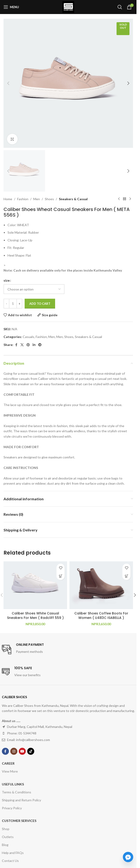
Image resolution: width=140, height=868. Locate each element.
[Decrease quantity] (6, 304)
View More (10, 771)
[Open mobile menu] (11, 7)
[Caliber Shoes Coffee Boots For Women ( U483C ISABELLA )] (101, 585)
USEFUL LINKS (13, 784)
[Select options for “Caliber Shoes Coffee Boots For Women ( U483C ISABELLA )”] (127, 576)
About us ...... (11, 721)
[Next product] (130, 199)
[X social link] (22, 345)
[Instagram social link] (14, 751)
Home (8, 199)
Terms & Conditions (17, 792)
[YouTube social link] (22, 751)
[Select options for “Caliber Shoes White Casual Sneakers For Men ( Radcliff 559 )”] (61, 576)
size (7, 280)
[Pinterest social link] (28, 345)
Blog (5, 845)
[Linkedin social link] (34, 345)
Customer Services (19, 821)
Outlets (8, 837)
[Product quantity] (13, 304)
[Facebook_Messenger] (128, 857)
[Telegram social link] (40, 345)
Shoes (49, 199)
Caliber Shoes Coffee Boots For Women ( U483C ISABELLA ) (101, 616)
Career (8, 763)
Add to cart (40, 304)
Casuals (28, 337)
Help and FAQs (13, 853)
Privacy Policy (12, 808)
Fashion (23, 199)
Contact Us (10, 861)
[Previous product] (119, 199)
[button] (8, 83)
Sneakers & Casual (73, 199)
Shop (6, 829)
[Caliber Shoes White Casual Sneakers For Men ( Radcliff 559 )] (35, 585)
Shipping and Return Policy (21, 800)
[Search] (120, 7)
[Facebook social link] (16, 345)
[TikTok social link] (31, 751)
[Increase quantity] (19, 304)
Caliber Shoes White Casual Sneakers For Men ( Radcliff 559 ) (35, 616)
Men (37, 199)
